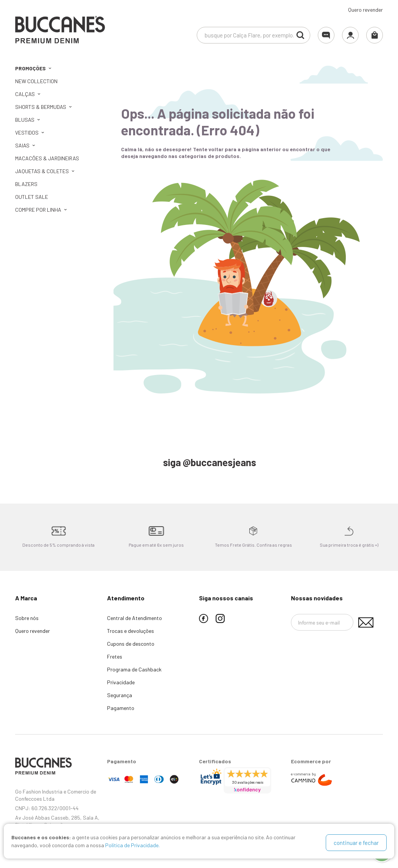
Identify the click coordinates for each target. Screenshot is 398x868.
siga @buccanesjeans (210, 462)
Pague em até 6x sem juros (156, 545)
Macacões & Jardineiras (47, 158)
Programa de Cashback (134, 669)
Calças (25, 94)
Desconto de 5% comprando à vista (58, 545)
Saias (22, 145)
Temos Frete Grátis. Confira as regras (253, 545)
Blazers (26, 184)
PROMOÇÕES (30, 68)
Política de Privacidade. (132, 847)
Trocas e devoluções (131, 631)
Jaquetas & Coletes (42, 171)
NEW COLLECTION (36, 81)
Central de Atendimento (134, 618)
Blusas (25, 120)
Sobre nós (27, 618)
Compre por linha (38, 210)
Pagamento (121, 708)
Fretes (115, 656)
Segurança (120, 695)
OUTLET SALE (32, 197)
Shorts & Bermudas (41, 107)
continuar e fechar (356, 843)
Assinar (366, 622)
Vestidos (27, 133)
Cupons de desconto (131, 644)
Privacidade (121, 682)
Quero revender (365, 10)
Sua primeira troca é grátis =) (349, 545)
